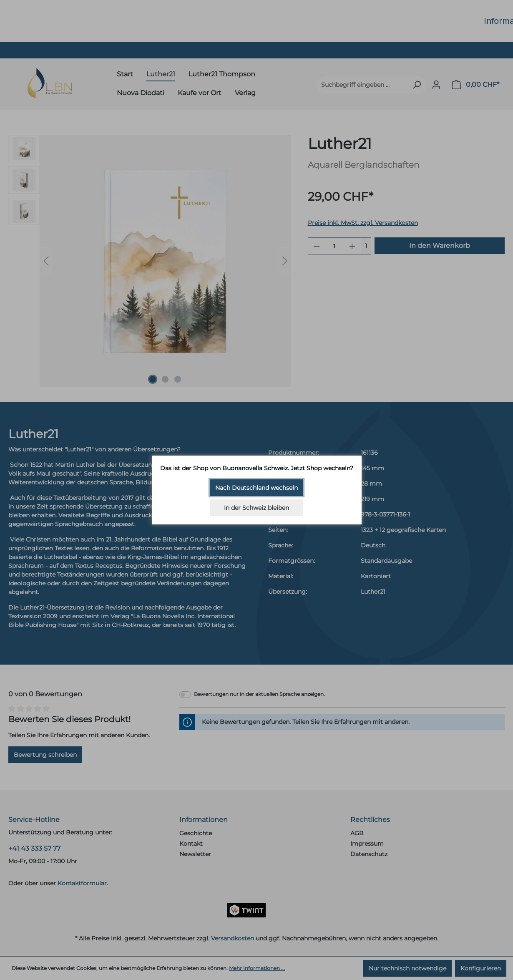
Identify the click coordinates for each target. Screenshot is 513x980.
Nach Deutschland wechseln (256, 488)
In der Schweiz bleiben (256, 508)
